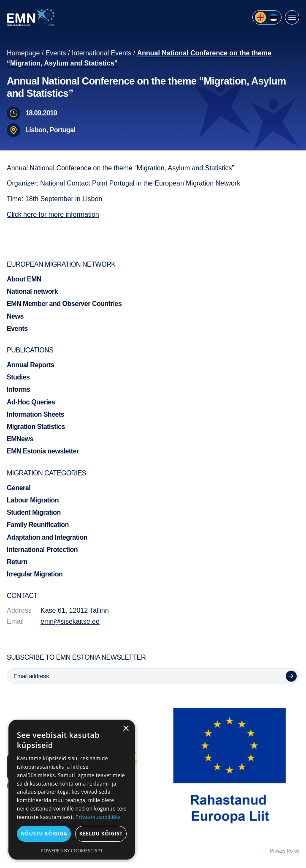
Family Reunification (38, 525)
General (19, 488)
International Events (102, 53)
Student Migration (34, 512)
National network (32, 291)
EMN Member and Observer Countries (64, 304)
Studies (18, 377)
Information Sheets (35, 414)
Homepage (23, 53)
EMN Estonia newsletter (43, 451)
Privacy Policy (284, 851)
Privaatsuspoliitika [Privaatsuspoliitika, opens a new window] (98, 817)
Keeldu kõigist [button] (101, 834)
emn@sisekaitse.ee (70, 621)
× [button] (126, 729)
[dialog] (72, 790)
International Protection (42, 550)
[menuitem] (260, 17)
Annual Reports (30, 365)
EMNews (20, 439)
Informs (18, 389)
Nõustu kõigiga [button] (44, 834)
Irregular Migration (35, 574)
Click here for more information (53, 214)
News (15, 316)
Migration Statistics (36, 427)
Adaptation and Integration (47, 537)
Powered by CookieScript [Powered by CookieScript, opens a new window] (72, 850)
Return (17, 562)
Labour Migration (33, 500)
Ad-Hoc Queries (31, 402)
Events (56, 53)
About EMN (24, 279)
